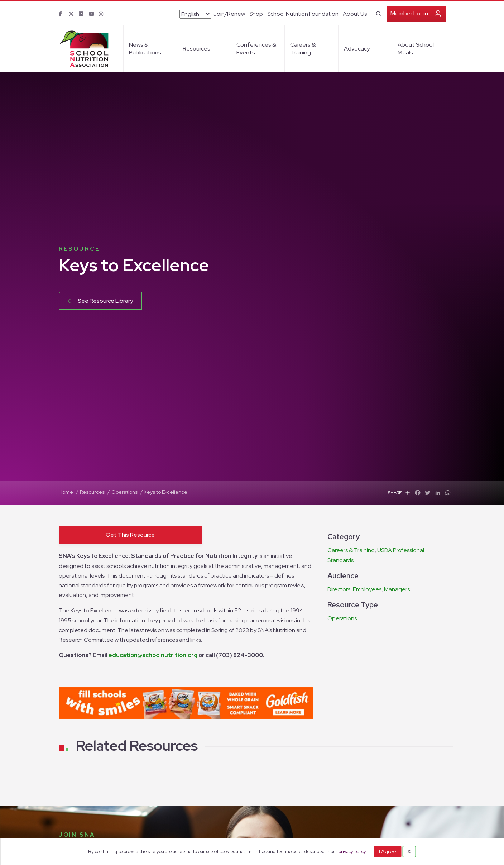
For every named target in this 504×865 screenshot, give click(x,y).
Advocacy (357, 49)
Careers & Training (303, 49)
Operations (342, 618)
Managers (397, 589)
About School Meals (416, 49)
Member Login (409, 13)
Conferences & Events (256, 49)
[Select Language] (195, 14)
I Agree (388, 851)
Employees (367, 589)
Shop (256, 14)
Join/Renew (229, 14)
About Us (355, 14)
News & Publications (145, 49)
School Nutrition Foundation (303, 14)
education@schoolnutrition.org (153, 655)
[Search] (377, 13)
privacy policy (352, 852)
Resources (196, 49)
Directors (339, 589)
